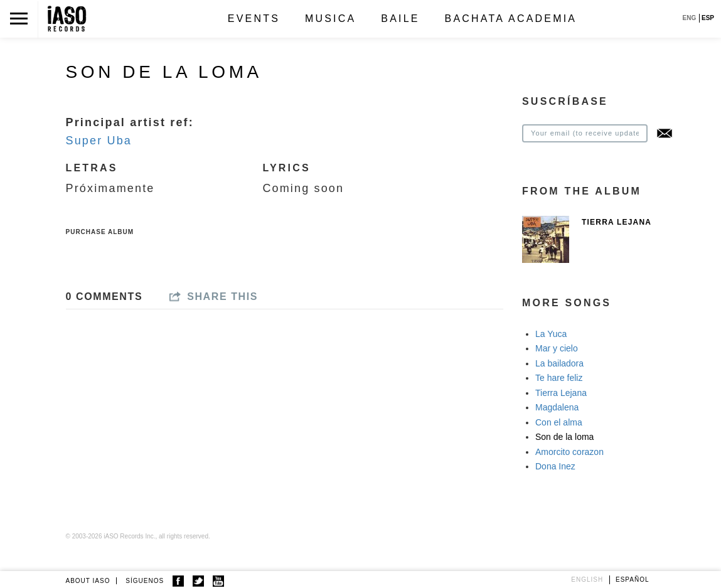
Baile (400, 19)
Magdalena (557, 407)
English (587, 580)
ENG (690, 18)
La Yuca (551, 334)
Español (633, 580)
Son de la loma (564, 437)
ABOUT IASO (88, 581)
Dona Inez (555, 466)
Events (254, 19)
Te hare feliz (559, 378)
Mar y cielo (557, 348)
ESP (708, 18)
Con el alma (559, 422)
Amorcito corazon (569, 452)
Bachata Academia (511, 19)
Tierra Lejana (617, 222)
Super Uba (99, 141)
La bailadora (559, 363)
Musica (330, 19)
